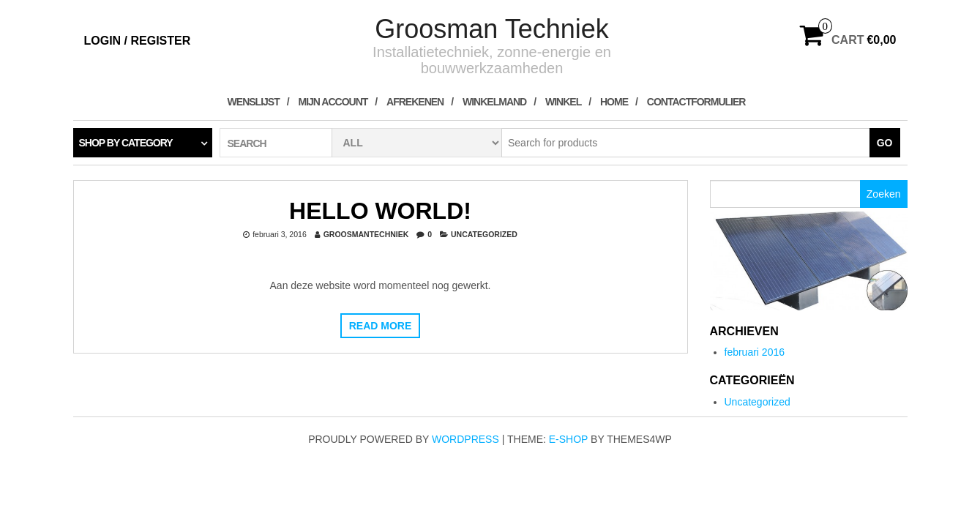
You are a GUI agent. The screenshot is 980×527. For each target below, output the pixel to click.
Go (885, 143)
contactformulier (696, 102)
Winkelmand (494, 102)
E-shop (568, 439)
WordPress (465, 439)
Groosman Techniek (492, 29)
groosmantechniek (366, 234)
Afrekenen (415, 102)
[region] (809, 261)
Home (614, 102)
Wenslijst (254, 102)
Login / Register (138, 41)
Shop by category (126, 143)
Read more (381, 326)
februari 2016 (755, 352)
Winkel (563, 102)
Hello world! (380, 211)
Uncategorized (484, 234)
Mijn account (333, 102)
